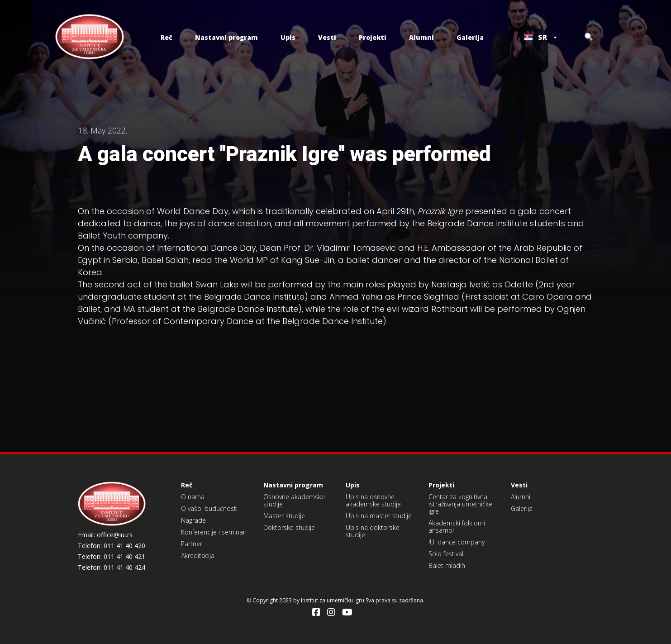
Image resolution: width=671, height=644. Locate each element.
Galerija (470, 37)
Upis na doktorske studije (373, 531)
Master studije (284, 516)
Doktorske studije (289, 527)
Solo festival (446, 554)
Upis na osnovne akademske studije (373, 500)
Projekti (373, 37)
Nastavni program (226, 37)
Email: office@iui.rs (105, 535)
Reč (167, 37)
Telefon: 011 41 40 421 (112, 557)
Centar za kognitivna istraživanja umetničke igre (460, 504)
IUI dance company (457, 542)
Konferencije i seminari (214, 532)
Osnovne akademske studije (294, 500)
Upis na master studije (379, 516)
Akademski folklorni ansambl (457, 527)
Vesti (327, 37)
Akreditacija (198, 556)
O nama (193, 497)
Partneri (192, 544)
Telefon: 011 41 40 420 (112, 546)
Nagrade (193, 520)
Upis (288, 37)
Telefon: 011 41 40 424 (112, 568)
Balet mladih (447, 565)
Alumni (421, 37)
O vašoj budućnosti (209, 508)
